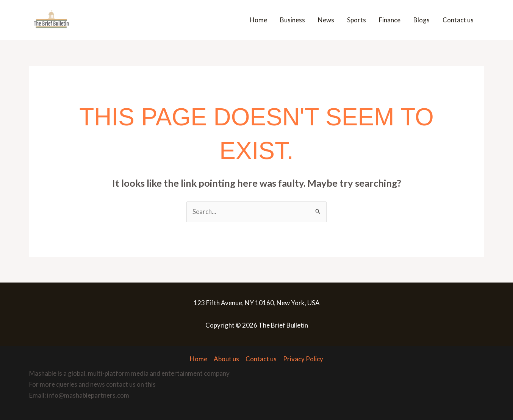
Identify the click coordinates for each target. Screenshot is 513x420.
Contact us (458, 20)
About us (226, 359)
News (326, 20)
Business (292, 20)
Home (258, 20)
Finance (390, 20)
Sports (357, 20)
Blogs (422, 20)
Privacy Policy (303, 359)
